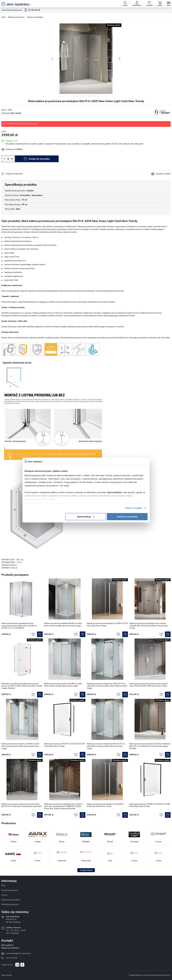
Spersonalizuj (86, 517)
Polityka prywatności (10, 904)
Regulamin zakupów (10, 890)
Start (4, 17)
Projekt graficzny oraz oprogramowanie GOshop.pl (150, 975)
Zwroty (4, 895)
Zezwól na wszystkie (127, 517)
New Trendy (16, 113)
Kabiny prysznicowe (16, 17)
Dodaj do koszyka (39, 159)
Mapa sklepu (7, 975)
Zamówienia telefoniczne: (21, 10)
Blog (3, 886)
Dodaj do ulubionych (14, 174)
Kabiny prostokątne (35, 17)
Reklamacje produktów (11, 900)
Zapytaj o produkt (163, 174)
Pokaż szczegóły (134, 508)
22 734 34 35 (12, 958)
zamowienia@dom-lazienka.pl (18, 953)
